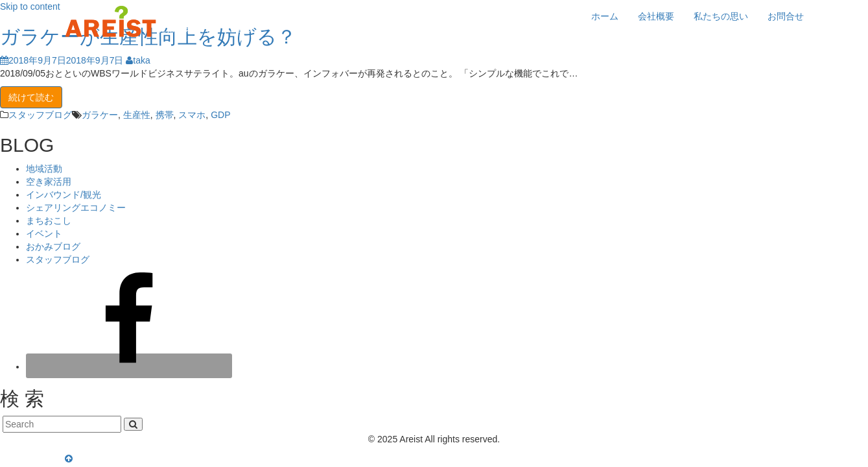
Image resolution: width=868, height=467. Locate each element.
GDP (220, 115)
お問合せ (786, 16)
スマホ (192, 115)
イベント (44, 233)
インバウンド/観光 (64, 195)
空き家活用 (49, 182)
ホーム (605, 16)
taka (138, 60)
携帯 (165, 115)
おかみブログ (53, 246)
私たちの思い (721, 16)
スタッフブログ (40, 115)
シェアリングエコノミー (76, 208)
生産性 (137, 115)
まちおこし (49, 221)
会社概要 (656, 16)
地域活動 (44, 169)
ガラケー (100, 115)
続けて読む (31, 97)
